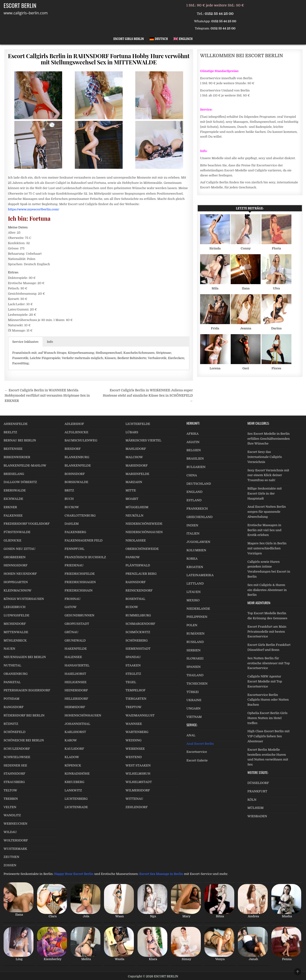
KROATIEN (195, 567)
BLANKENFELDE (78, 465)
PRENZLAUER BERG (141, 574)
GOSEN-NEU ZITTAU (19, 549)
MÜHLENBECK (15, 640)
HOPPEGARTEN (16, 582)
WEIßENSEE (135, 749)
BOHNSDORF (75, 474)
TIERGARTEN (136, 699)
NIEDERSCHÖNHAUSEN (144, 532)
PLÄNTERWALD (138, 565)
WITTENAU (134, 799)
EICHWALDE (13, 499)
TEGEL (131, 682)
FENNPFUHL (74, 549)
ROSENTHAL (135, 599)
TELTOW (10, 790)
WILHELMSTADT (139, 782)
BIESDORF (73, 449)
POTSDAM (11, 699)
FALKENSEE (13, 515)
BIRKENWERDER (17, 457)
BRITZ (69, 490)
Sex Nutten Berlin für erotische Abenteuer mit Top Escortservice (269, 663)
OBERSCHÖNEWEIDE (142, 549)
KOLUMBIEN (196, 550)
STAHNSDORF (14, 774)
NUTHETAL (12, 665)
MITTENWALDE (16, 632)
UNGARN (194, 708)
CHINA (192, 475)
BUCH (69, 499)
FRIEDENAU (74, 565)
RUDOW (132, 607)
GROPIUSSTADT (77, 624)
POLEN (192, 625)
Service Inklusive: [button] (26, 342)
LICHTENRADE (76, 807)
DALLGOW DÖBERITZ (20, 482)
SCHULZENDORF (17, 749)
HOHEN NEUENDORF (20, 574)
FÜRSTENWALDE (17, 532)
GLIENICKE (12, 540)
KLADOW (72, 757)
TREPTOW (134, 707)
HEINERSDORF (76, 690)
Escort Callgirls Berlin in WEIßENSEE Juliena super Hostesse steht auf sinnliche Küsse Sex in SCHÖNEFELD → (148, 396)
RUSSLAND (195, 642)
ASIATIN (193, 442)
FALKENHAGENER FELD (84, 540)
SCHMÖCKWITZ (138, 632)
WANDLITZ (12, 815)
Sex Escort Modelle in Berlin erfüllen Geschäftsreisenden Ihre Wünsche (269, 439)
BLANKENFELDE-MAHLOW (25, 465)
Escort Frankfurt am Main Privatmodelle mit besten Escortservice (267, 632)
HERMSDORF (75, 707)
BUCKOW (72, 507)
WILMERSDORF (138, 790)
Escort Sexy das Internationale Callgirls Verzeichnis (265, 457)
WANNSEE (134, 724)
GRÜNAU (71, 632)
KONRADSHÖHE (77, 774)
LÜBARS (132, 432)
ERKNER (10, 507)
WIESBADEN (257, 816)
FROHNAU (73, 599)
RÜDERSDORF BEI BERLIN (24, 715)
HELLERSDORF (76, 699)
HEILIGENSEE (76, 682)
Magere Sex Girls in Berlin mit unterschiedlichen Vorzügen (267, 548)
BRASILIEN (195, 459)
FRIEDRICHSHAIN (79, 590)
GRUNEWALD (75, 640)
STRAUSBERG (14, 782)
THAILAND (195, 675)
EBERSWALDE (15, 490)
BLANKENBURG (77, 457)
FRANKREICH (197, 509)
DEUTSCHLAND (199, 484)
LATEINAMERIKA (200, 575)
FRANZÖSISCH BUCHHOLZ (85, 557)
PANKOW (133, 557)
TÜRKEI (193, 692)
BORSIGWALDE (76, 482)
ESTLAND (194, 500)
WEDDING (134, 740)
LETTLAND (195, 583)
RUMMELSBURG (138, 615)
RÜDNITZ (11, 724)
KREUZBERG (74, 782)
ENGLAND (194, 492)
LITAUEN (194, 592)
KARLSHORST (75, 732)
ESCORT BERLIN (20, 5)
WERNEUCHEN (16, 824)
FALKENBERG (75, 532)
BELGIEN (194, 450)
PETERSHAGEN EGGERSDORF (27, 690)
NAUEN (9, 649)
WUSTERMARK (15, 849)
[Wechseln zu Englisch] (183, 39)
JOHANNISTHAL (77, 724)
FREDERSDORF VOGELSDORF (27, 524)
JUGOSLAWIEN (198, 542)
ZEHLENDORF (137, 807)
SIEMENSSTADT (138, 649)
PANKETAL (12, 682)
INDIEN (192, 525)
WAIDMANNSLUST (140, 715)
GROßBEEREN (15, 557)
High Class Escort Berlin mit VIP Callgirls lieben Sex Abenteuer (268, 736)
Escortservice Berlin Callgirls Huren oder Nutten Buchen (268, 700)
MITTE (131, 490)
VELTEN (10, 807)
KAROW (71, 740)
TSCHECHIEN (197, 684)
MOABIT (132, 499)
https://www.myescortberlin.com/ (34, 209)
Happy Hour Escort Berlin (74, 874)
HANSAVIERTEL (77, 665)
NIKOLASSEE (136, 540)
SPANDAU (133, 657)
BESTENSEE (13, 449)
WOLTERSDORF (16, 840)
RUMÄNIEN (195, 634)
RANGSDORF (14, 707)
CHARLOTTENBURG (80, 515)
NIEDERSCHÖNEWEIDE (144, 524)
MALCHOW (134, 457)
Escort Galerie (197, 760)
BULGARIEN (196, 467)
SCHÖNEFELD (14, 732)
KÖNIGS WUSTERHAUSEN (24, 599)
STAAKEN (133, 665)
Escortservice (197, 752)
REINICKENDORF (139, 590)
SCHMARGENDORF (140, 624)
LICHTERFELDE (138, 424)
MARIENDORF (137, 465)
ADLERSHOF (74, 424)
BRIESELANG (14, 474)
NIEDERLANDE (198, 609)
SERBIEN (194, 650)
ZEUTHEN (11, 857)
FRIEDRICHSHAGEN (80, 582)
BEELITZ (10, 432)
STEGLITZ (133, 674)
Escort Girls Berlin (129, 39)
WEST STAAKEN (138, 765)
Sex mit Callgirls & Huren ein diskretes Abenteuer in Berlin (267, 590)
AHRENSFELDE (16, 424)
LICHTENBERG (76, 799)
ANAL (191, 735)
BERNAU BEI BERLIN (20, 440)
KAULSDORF (74, 749)
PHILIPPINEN (197, 617)
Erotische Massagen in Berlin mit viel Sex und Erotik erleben (264, 530)
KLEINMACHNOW (18, 590)
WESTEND (134, 757)
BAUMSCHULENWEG (81, 440)
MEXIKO (193, 600)
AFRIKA (193, 434)
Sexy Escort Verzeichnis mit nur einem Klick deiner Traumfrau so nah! (268, 475)
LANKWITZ (73, 790)
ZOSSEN (10, 865)
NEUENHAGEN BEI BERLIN (25, 657)
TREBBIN (11, 799)
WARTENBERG (137, 732)
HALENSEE (73, 657)
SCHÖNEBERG (137, 640)
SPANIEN (194, 667)
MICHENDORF (15, 624)
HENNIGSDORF (16, 565)
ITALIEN (193, 533)
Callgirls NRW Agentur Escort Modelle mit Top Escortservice (265, 681)
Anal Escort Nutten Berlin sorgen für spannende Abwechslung (267, 512)
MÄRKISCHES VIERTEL (143, 440)
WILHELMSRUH (138, 774)
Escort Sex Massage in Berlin (161, 874)
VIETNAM (194, 717)
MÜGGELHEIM (137, 507)
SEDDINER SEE (15, 765)
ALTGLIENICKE (76, 432)
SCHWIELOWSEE (17, 757)
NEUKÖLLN (134, 515)
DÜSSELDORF (258, 783)
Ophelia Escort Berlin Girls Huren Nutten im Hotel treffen (267, 718)
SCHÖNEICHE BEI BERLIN (24, 740)
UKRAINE (194, 700)
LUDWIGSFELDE (16, 615)
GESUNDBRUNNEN (79, 615)
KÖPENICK (73, 765)
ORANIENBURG (16, 674)
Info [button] (50, 342)
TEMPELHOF (136, 690)
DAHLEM (72, 524)
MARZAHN (134, 482)
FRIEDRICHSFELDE (80, 574)
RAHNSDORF (136, 582)
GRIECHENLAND (199, 517)
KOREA (192, 559)
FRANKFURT (257, 791)
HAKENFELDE (76, 649)
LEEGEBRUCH (15, 607)
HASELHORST (75, 674)
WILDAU (10, 832)
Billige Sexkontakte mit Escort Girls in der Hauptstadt (265, 493)
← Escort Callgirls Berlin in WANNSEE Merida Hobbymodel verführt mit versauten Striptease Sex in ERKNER (47, 396)
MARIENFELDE (137, 474)
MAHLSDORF (136, 449)
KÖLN (252, 800)
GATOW (71, 607)
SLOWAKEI (195, 658)
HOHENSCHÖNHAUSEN (83, 715)
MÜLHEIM (255, 808)
